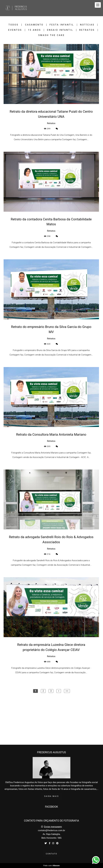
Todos (13, 25)
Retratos (87, 30)
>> (67, 691)
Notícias (87, 25)
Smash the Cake (51, 35)
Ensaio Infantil (60, 30)
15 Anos (35, 30)
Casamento (34, 25)
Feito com (51, 866)
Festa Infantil (62, 25)
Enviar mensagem (53, 827)
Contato (51, 854)
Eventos (15, 30)
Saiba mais (52, 796)
